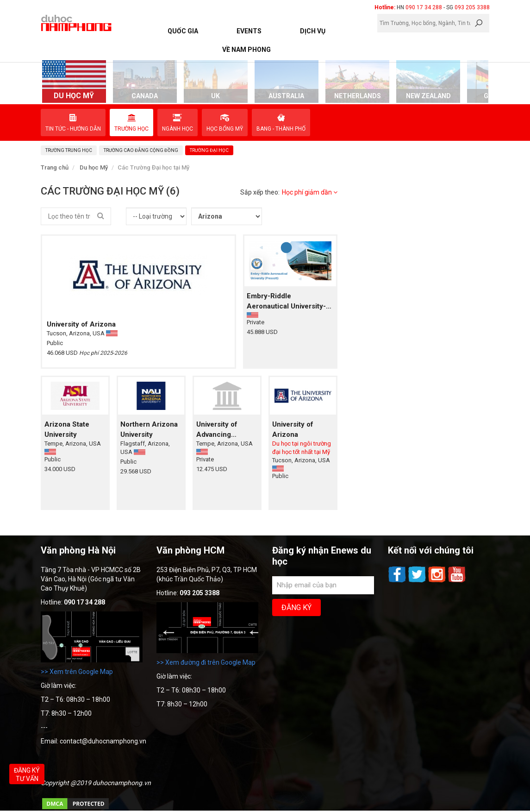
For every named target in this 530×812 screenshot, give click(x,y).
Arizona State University (67, 429)
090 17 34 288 (424, 7)
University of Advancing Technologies (219, 430)
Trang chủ (55, 167)
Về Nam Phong (246, 50)
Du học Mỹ (94, 167)
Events (249, 31)
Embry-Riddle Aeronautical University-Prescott (286, 302)
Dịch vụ (313, 31)
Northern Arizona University (149, 429)
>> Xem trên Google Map (77, 672)
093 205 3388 (472, 7)
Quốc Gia (183, 31)
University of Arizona (81, 324)
